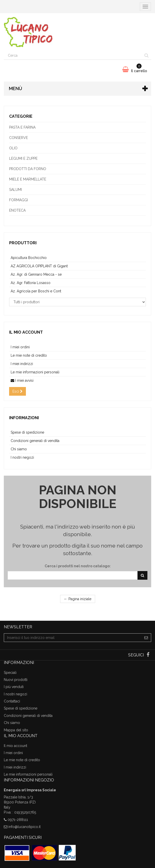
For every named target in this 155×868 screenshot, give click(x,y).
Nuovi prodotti (16, 680)
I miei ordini (20, 347)
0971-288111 (18, 820)
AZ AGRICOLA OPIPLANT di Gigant (39, 266)
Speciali (10, 673)
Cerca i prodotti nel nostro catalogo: (78, 566)
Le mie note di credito (29, 355)
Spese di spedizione (27, 432)
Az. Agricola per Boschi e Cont (36, 291)
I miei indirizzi (22, 364)
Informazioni (24, 418)
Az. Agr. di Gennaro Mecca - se (36, 274)
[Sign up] (146, 638)
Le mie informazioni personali (35, 372)
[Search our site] (73, 55)
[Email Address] (73, 638)
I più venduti (14, 687)
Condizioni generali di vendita (35, 441)
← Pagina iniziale (78, 599)
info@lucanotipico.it (24, 827)
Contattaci (12, 701)
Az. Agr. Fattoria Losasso (31, 283)
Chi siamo (19, 449)
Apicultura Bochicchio (29, 258)
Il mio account (26, 332)
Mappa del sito (16, 730)
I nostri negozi (22, 457)
